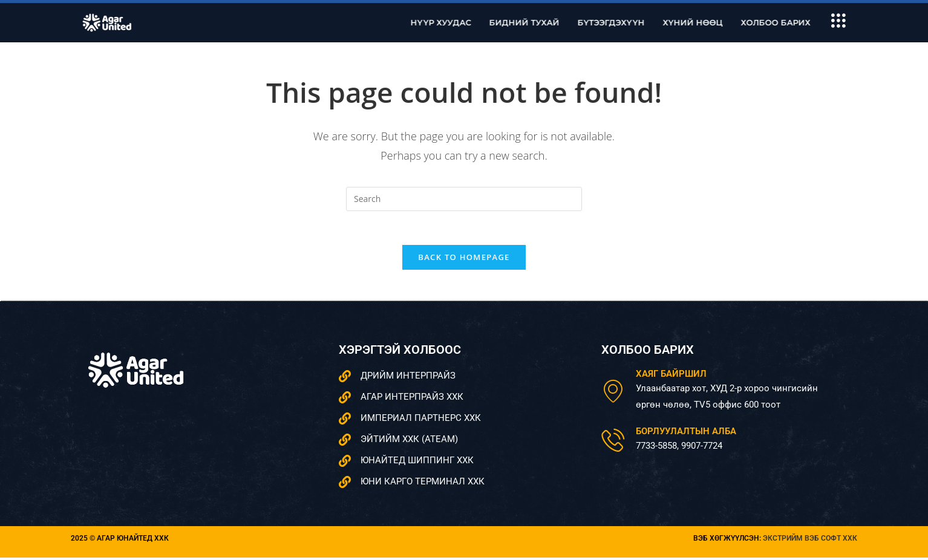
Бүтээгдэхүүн (625, 22)
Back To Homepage (464, 260)
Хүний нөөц (707, 22)
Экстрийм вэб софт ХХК (810, 541)
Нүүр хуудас (455, 22)
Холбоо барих (790, 22)
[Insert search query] (464, 199)
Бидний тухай (538, 22)
